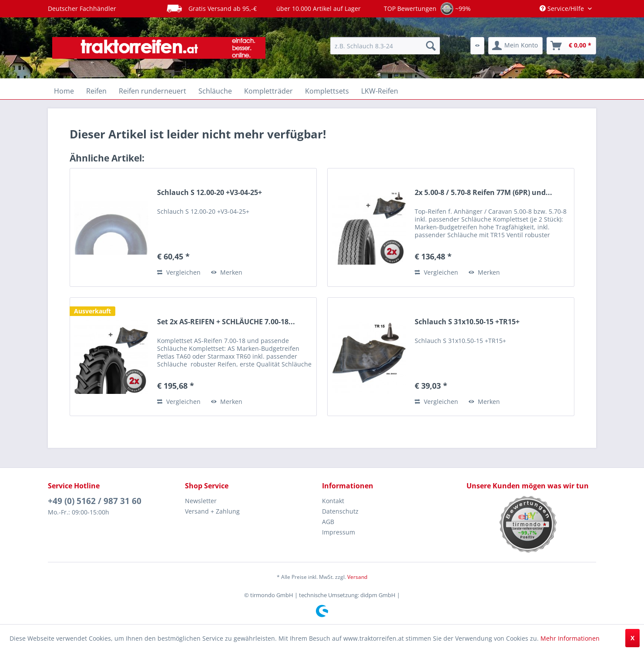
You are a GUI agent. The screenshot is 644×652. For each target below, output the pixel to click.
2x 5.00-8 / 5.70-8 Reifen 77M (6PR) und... (483, 193)
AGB (328, 522)
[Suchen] (431, 46)
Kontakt (333, 501)
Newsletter (201, 501)
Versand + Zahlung (212, 511)
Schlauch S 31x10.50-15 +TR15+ (467, 322)
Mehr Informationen (570, 638)
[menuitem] (385, 46)
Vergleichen (179, 272)
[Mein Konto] (515, 46)
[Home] (64, 91)
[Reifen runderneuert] (153, 91)
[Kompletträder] (268, 91)
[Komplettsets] (327, 91)
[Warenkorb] (571, 46)
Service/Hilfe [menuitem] (563, 8)
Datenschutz (340, 511)
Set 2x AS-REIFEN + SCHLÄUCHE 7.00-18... (226, 322)
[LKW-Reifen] (380, 91)
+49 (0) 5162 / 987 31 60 (95, 501)
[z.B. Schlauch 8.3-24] (385, 46)
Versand (357, 577)
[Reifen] (96, 91)
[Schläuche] (215, 91)
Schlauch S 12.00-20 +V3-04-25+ (210, 193)
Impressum (339, 532)
